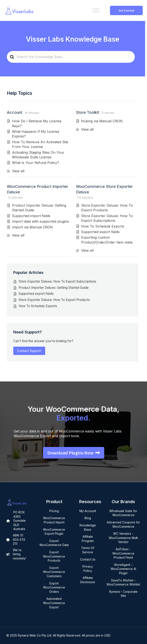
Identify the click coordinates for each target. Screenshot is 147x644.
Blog (88, 518)
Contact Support (29, 351)
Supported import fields (31, 216)
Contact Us (88, 559)
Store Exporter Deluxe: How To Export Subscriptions (57, 281)
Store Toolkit (88, 112)
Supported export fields (100, 232)
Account (15, 112)
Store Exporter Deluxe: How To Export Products (54, 300)
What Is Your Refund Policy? (36, 163)
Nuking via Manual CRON (102, 121)
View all (18, 171)
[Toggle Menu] (96, 10)
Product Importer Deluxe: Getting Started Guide (54, 288)
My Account (88, 511)
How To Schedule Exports (103, 226)
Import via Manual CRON (32, 227)
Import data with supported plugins (40, 221)
